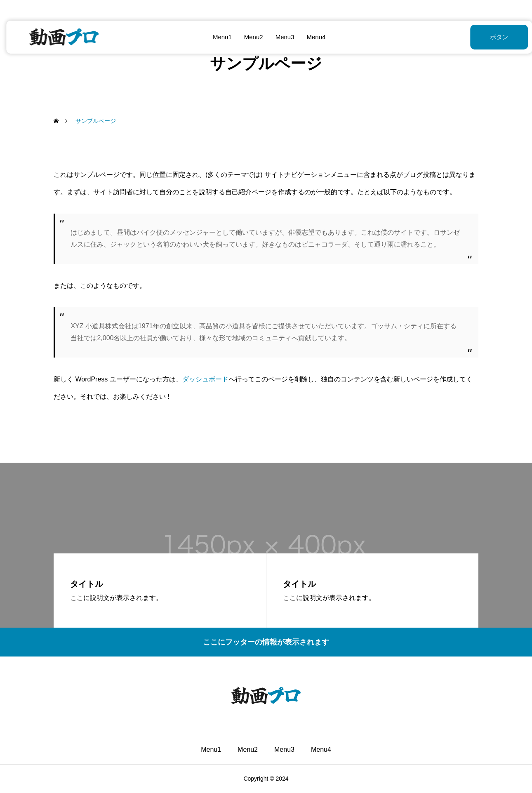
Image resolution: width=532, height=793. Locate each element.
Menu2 (250, 37)
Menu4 (313, 37)
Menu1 (219, 37)
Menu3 (282, 37)
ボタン (479, 37)
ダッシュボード (205, 379)
